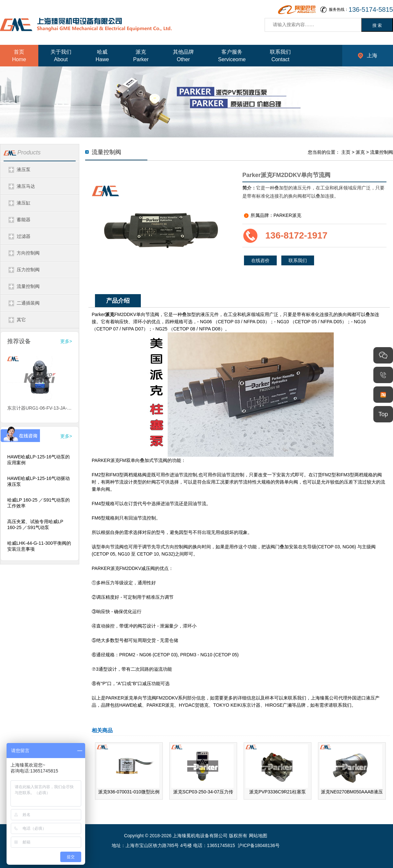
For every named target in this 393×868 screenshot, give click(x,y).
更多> (66, 341)
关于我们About (61, 56)
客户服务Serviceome (232, 56)
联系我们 (298, 260)
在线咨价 (260, 260)
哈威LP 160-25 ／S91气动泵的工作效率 (38, 503)
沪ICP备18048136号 (259, 845)
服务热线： (361, 10)
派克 (360, 152)
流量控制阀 (382, 152)
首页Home (19, 56)
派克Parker (141, 56)
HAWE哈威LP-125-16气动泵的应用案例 (38, 460)
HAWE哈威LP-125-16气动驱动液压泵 (38, 481)
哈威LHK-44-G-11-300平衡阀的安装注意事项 (39, 546)
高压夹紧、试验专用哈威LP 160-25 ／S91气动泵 (35, 524)
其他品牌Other (183, 56)
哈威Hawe (102, 56)
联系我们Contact (280, 56)
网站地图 (258, 836)
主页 (346, 152)
